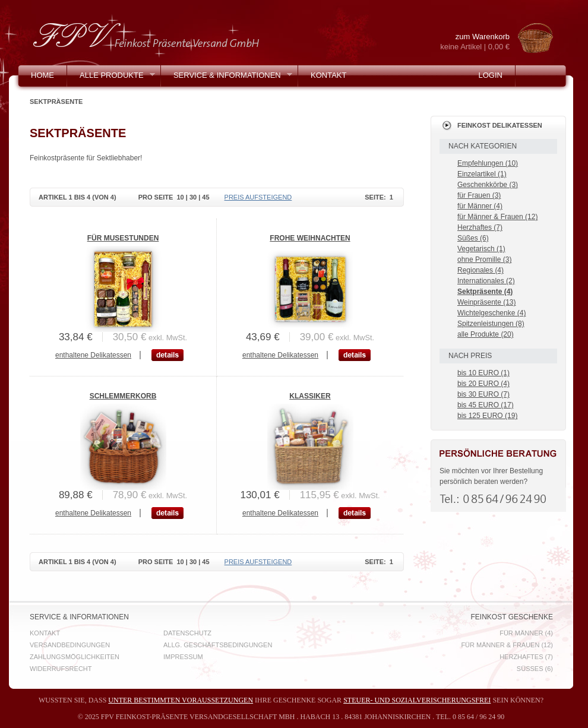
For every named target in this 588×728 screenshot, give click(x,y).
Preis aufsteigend (258, 197)
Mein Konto (55, 96)
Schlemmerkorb (123, 396)
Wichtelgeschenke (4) (491, 313)
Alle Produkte (111, 78)
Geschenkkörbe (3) (488, 185)
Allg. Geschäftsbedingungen (218, 645)
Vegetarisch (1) (481, 249)
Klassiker (310, 396)
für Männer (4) (480, 206)
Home (42, 75)
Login (490, 75)
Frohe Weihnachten (310, 238)
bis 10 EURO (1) (483, 373)
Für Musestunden (123, 238)
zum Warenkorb (465, 42)
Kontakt (328, 75)
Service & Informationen (227, 78)
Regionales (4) (480, 270)
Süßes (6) (473, 238)
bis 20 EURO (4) (483, 384)
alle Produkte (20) (486, 334)
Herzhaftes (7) (480, 227)
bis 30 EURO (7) (483, 394)
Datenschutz (187, 633)
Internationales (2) (486, 281)
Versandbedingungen (70, 645)
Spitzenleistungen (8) (491, 324)
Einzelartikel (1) (482, 174)
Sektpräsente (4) (485, 292)
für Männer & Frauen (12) (497, 217)
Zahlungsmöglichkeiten (75, 657)
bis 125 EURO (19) (487, 416)
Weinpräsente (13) (487, 302)
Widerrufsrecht (61, 669)
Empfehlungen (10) (488, 163)
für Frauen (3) (479, 195)
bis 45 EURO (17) (486, 405)
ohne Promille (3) (484, 259)
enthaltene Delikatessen (93, 355)
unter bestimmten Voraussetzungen (181, 700)
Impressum (183, 657)
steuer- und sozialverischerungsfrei (417, 700)
